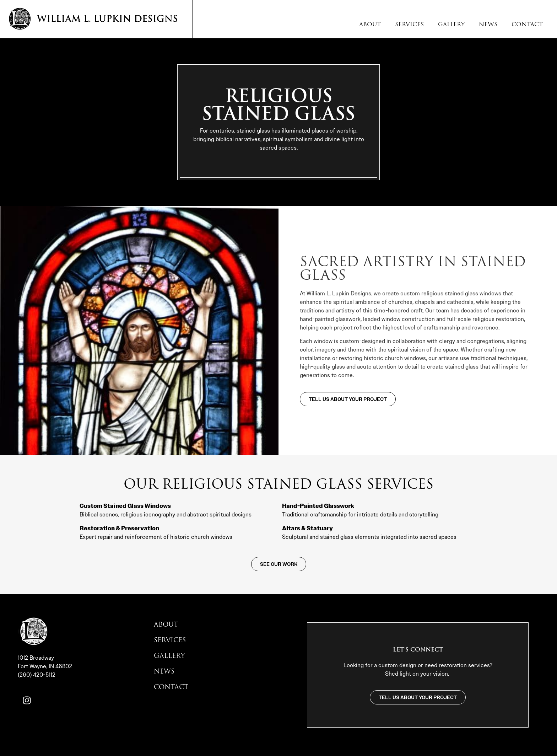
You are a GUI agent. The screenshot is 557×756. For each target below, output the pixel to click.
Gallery (451, 25)
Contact (527, 25)
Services (409, 25)
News (488, 25)
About (370, 25)
